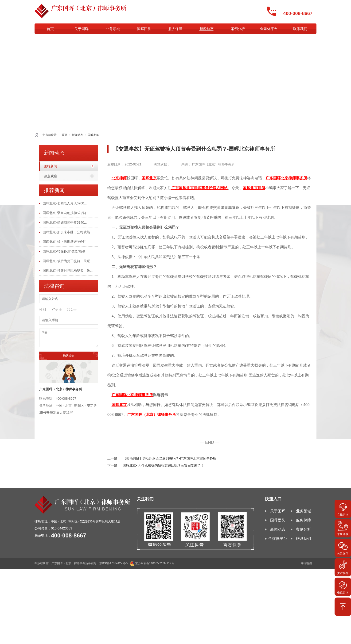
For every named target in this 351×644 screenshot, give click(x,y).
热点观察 (51, 176)
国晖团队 (144, 29)
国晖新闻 (94, 135)
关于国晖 (82, 29)
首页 (50, 29)
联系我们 (300, 29)
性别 (43, 310)
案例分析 (238, 29)
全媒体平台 (269, 29)
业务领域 (113, 29)
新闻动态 (207, 29)
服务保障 (175, 29)
